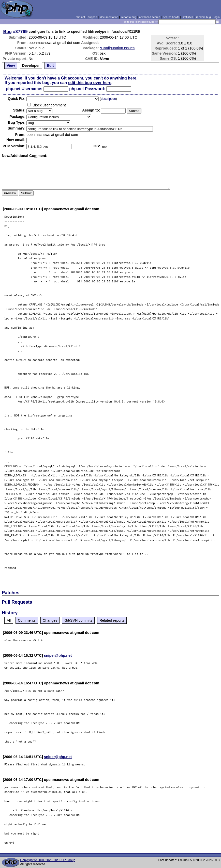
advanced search (150, 17)
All (9, 620)
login (217, 17)
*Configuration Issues (117, 48)
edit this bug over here (90, 83)
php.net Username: (24, 89)
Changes (50, 620)
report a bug (129, 17)
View (11, 66)
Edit (50, 66)
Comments (27, 620)
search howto (171, 17)
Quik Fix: (17, 99)
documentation (109, 17)
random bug (203, 17)
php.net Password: (87, 89)
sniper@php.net (58, 655)
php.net (80, 17)
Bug (8, 31)
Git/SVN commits (78, 620)
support (93, 17)
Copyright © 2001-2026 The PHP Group (48, 860)
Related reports (112, 620)
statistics (188, 17)
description (108, 99)
